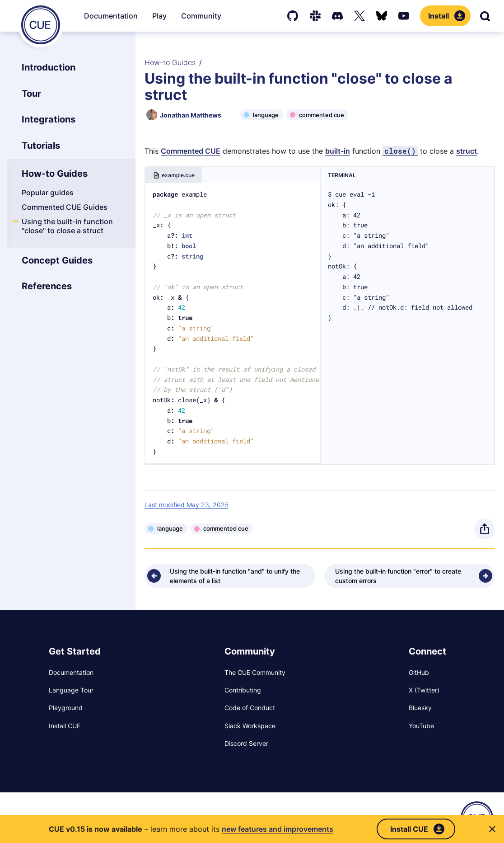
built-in (338, 151)
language (266, 115)
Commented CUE (191, 151)
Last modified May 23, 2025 (187, 505)
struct (467, 151)
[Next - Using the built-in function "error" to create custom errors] (410, 576)
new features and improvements (278, 829)
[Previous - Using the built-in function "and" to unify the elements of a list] (230, 576)
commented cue (322, 115)
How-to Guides (170, 62)
